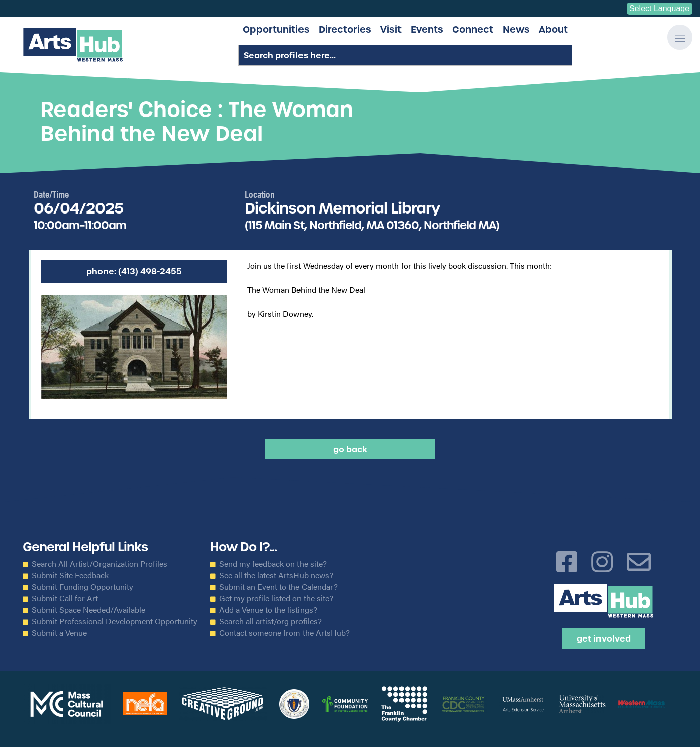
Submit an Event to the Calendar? (278, 587)
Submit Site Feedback (70, 575)
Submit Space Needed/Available (88, 610)
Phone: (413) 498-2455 (134, 271)
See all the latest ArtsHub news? (276, 575)
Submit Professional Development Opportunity (115, 621)
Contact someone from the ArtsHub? (284, 633)
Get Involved (604, 638)
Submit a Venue (59, 633)
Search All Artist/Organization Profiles (99, 564)
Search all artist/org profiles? (270, 621)
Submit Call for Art (65, 598)
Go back (350, 449)
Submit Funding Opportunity (82, 587)
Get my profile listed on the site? (276, 598)
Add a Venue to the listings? (268, 610)
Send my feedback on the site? (273, 564)
